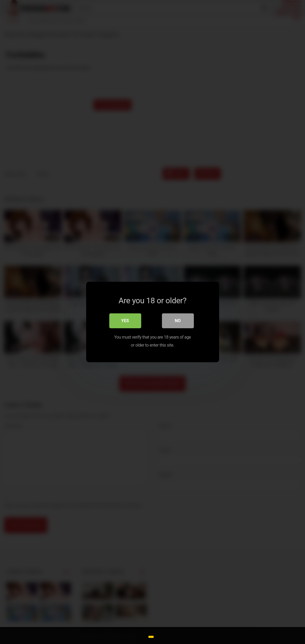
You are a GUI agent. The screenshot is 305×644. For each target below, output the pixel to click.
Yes (125, 321)
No (178, 321)
